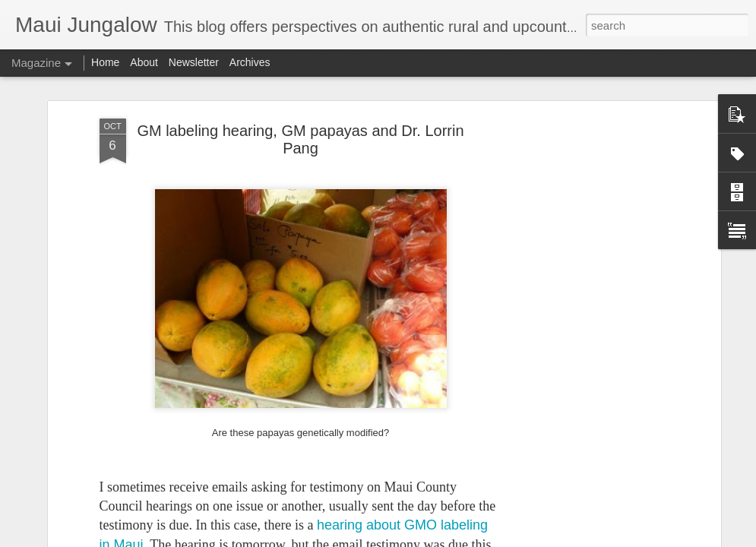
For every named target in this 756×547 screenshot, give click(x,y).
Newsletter (194, 62)
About (144, 62)
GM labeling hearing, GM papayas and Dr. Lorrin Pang (300, 139)
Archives (250, 62)
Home (105, 62)
